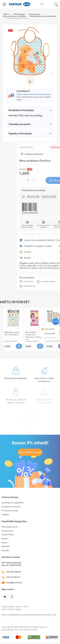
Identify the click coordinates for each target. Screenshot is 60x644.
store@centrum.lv (14, 582)
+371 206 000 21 (13, 572)
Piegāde (5, 514)
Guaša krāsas (8, 535)
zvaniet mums (28, 94)
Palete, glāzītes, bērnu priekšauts (43, 16)
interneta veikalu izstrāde (26, 630)
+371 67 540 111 (13, 577)
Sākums (6, 14)
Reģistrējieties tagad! (30, 452)
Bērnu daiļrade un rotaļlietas (15, 16)
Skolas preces (35, 14)
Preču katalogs (19, 14)
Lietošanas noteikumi (11, 507)
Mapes (5, 543)
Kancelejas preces (10, 527)
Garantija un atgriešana (13, 503)
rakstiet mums (44, 94)
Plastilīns (6, 546)
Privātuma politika (10, 511)
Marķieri (5, 539)
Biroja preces (7, 531)
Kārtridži (5, 550)
